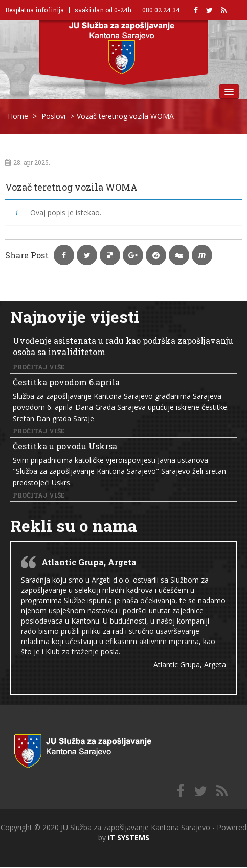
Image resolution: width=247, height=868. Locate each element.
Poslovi (53, 116)
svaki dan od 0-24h (103, 10)
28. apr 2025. (28, 162)
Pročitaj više (39, 367)
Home (18, 116)
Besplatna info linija (35, 10)
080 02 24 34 (161, 10)
